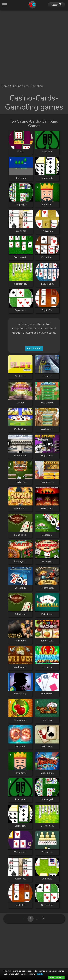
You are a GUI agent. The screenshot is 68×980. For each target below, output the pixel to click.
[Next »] (44, 919)
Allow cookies (56, 978)
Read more (34, 348)
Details (40, 974)
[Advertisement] (34, 46)
